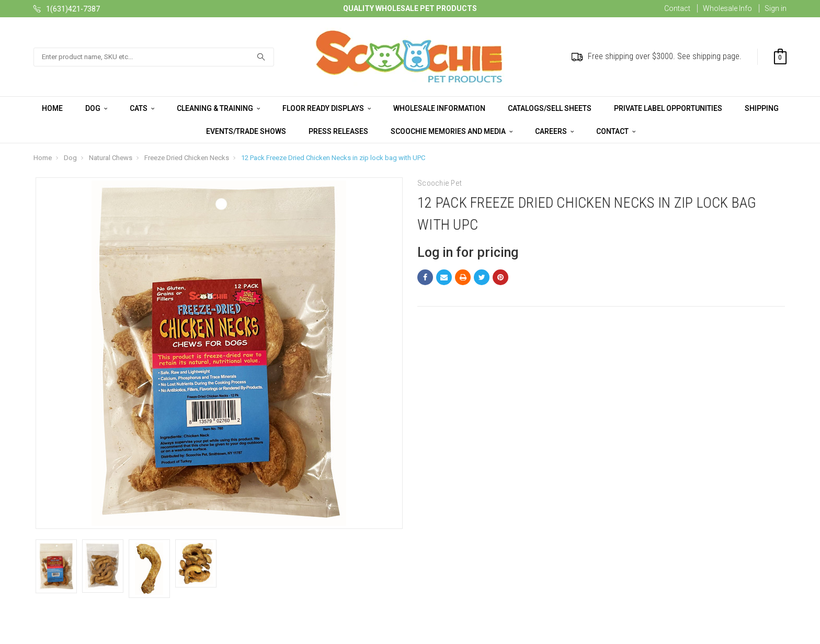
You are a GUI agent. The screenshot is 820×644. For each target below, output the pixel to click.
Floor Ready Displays (327, 108)
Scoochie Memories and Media (452, 131)
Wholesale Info (727, 8)
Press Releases (338, 131)
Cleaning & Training (218, 108)
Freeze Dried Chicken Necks (187, 158)
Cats (142, 108)
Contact (677, 8)
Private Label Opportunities (668, 108)
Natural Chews (111, 158)
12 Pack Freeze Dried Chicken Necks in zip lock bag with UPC (333, 158)
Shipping (762, 108)
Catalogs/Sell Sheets (550, 108)
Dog (96, 108)
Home (52, 108)
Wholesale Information (439, 108)
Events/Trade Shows (246, 131)
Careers (554, 131)
